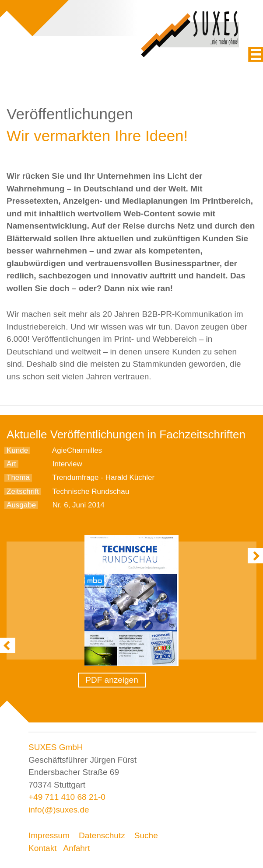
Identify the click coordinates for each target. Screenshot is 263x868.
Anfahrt (76, 848)
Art (11, 464)
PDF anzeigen (112, 680)
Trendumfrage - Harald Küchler (103, 477)
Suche (146, 835)
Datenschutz (102, 835)
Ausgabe (21, 505)
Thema (18, 477)
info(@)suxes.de (59, 810)
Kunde (17, 450)
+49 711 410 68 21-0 (67, 797)
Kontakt (42, 848)
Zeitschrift (23, 491)
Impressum (49, 835)
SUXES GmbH (56, 747)
